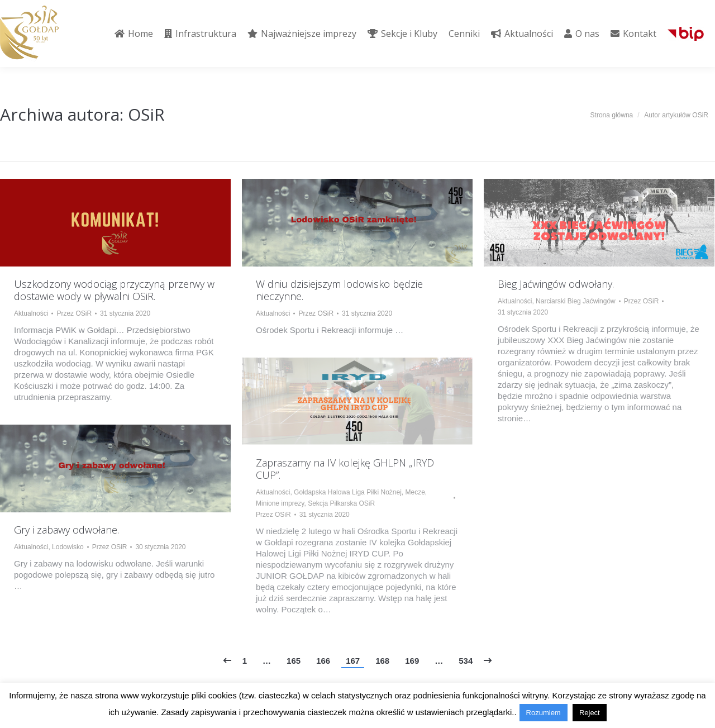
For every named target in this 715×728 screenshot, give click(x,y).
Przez (74, 313)
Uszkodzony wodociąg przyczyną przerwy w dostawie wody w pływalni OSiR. (114, 290)
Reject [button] (590, 713)
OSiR (146, 114)
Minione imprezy (280, 503)
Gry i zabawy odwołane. (66, 530)
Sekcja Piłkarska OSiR (341, 503)
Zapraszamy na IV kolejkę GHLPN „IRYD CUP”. (345, 469)
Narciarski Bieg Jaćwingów (576, 301)
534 (466, 661)
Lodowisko (68, 547)
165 (294, 661)
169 (412, 661)
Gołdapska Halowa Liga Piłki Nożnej (348, 492)
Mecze (415, 492)
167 (353, 661)
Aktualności (31, 313)
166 (323, 661)
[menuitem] (134, 34)
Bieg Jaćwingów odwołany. (556, 284)
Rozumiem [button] (544, 713)
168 (382, 661)
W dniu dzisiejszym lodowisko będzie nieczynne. (339, 290)
